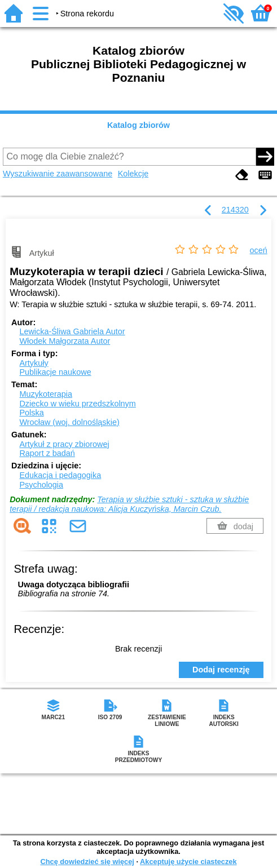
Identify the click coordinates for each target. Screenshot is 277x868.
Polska (31, 413)
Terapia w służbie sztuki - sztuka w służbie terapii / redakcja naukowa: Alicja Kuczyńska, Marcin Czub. (129, 504)
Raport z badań (47, 453)
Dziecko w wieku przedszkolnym (77, 404)
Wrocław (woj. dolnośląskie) (69, 422)
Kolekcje (133, 174)
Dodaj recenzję (221, 670)
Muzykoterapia (46, 394)
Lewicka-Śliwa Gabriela (72, 331)
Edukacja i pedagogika (60, 475)
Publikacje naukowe (55, 372)
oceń (259, 250)
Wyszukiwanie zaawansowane (58, 174)
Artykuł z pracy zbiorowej (64, 444)
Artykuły (34, 363)
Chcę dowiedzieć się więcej (87, 862)
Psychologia (41, 485)
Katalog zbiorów (138, 125)
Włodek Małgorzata (65, 341)
